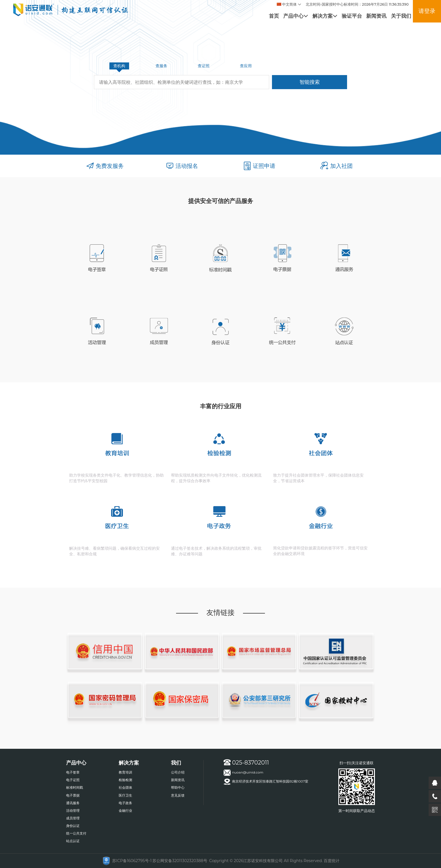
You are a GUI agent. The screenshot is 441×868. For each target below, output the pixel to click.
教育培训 (125, 772)
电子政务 (125, 803)
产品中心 (296, 16)
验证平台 (352, 16)
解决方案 (325, 16)
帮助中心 (178, 787)
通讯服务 (73, 803)
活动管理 (73, 810)
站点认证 (73, 841)
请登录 (427, 11)
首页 (274, 16)
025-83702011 (246, 763)
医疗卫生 (125, 795)
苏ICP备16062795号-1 (132, 861)
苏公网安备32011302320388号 (180, 861)
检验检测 (125, 780)
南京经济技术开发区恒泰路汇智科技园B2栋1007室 (266, 782)
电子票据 (73, 795)
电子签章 (73, 772)
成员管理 (73, 818)
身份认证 (73, 826)
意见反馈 (178, 795)
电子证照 (73, 780)
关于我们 (401, 16)
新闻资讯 (376, 16)
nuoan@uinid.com (243, 773)
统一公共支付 (76, 833)
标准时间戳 (75, 787)
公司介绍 (178, 772)
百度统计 (332, 861)
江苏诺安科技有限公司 (263, 861)
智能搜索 (310, 82)
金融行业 (125, 810)
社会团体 (125, 787)
